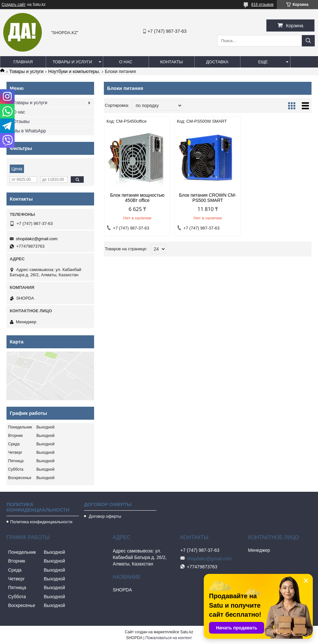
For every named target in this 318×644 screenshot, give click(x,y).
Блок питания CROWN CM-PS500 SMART (208, 198)
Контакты (171, 62)
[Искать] (308, 41)
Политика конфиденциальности (41, 522)
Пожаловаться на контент (169, 638)
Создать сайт (14, 5)
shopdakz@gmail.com (37, 239)
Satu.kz (187, 632)
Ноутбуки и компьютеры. (74, 71)
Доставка (217, 62)
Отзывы (21, 121)
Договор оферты (104, 516)
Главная (23, 62)
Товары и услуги (72, 62)
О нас (126, 62)
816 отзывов (262, 5)
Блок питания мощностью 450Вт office (137, 198)
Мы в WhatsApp (30, 131)
